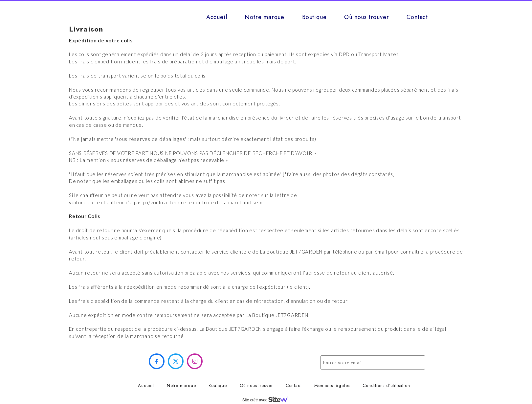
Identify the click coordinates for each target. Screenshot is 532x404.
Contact (417, 17)
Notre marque (265, 17)
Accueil (217, 17)
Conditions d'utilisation (386, 385)
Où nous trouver (366, 17)
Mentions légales (332, 385)
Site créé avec (268, 400)
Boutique (314, 17)
